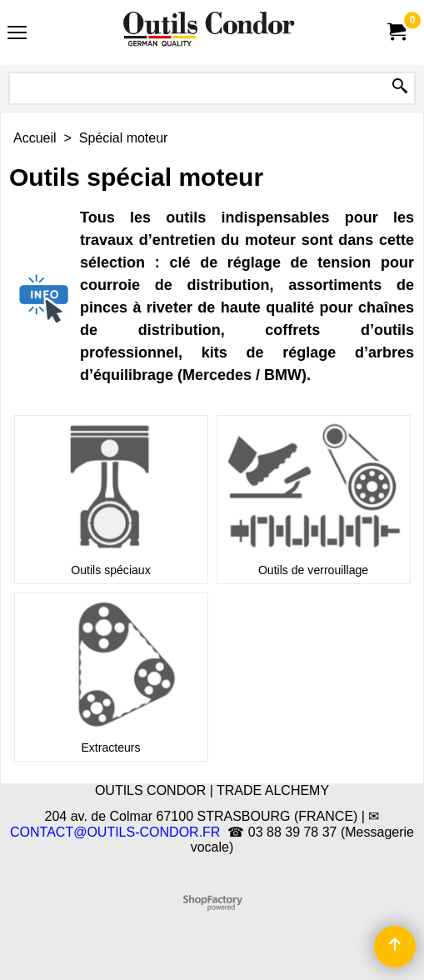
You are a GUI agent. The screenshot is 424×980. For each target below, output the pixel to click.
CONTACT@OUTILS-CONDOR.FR (115, 832)
